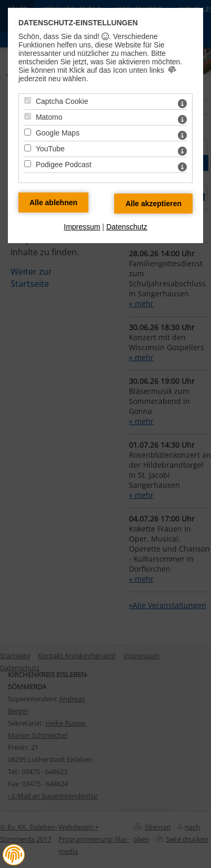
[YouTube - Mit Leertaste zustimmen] (28, 148)
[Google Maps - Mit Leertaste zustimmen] (28, 132)
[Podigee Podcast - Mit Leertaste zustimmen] (28, 164)
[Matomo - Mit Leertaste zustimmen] (28, 116)
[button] (14, 855)
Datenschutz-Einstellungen (78, 23)
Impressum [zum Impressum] (82, 227)
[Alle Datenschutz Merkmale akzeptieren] (153, 204)
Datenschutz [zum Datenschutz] (127, 227)
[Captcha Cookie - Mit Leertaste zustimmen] (28, 100)
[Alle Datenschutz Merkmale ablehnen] (53, 202)
